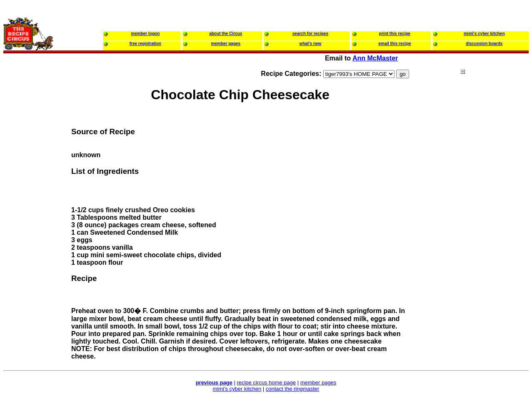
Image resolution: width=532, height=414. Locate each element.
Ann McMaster (375, 58)
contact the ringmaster (293, 389)
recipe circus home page (266, 383)
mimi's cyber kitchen (237, 389)
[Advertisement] (494, 229)
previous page (214, 383)
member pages (318, 383)
